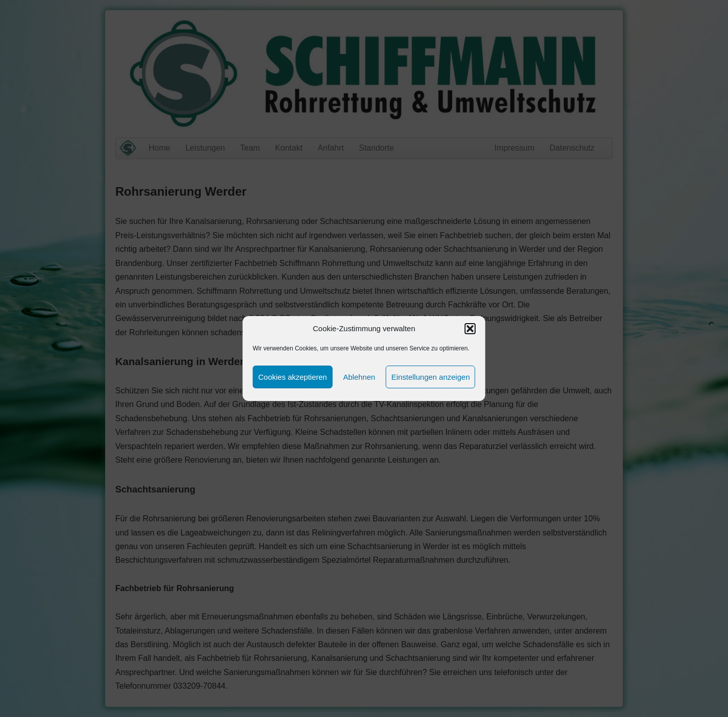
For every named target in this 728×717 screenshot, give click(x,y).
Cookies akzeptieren (293, 377)
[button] (470, 329)
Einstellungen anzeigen (430, 377)
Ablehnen (359, 377)
